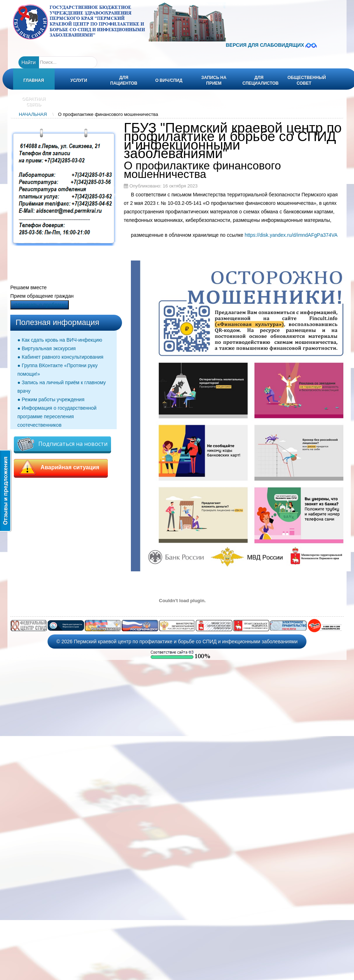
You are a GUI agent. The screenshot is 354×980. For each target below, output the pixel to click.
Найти (29, 62)
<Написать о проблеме (40, 305)
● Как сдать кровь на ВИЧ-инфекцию (60, 340)
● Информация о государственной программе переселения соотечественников (57, 416)
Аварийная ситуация (61, 467)
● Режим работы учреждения (51, 399)
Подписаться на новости (62, 444)
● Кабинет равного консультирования (60, 357)
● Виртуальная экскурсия (46, 348)
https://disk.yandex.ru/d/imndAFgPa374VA (291, 235)
